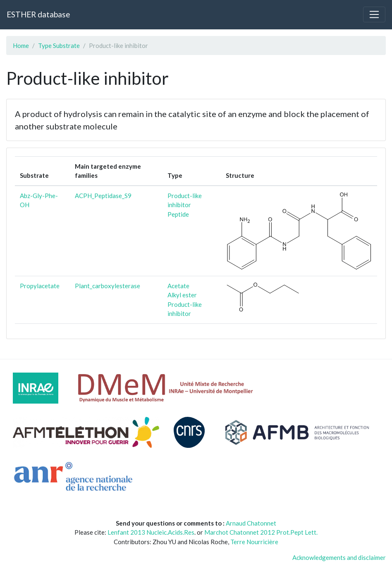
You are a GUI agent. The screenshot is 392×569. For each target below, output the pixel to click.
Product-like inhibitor (185, 200)
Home (21, 45)
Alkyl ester (182, 295)
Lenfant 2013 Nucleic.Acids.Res (151, 532)
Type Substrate (59, 45)
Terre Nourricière (254, 542)
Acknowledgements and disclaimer (339, 557)
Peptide (178, 214)
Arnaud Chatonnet (251, 523)
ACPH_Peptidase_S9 (103, 196)
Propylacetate (40, 286)
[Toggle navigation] (374, 14)
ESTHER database (38, 14)
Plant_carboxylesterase (108, 286)
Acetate (178, 286)
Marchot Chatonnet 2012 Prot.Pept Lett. (261, 532)
